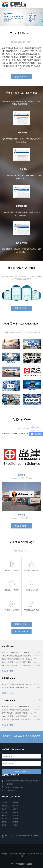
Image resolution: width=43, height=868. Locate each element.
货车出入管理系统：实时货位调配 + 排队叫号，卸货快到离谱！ (18, 662)
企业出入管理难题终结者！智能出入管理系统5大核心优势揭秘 (18, 719)
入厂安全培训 (22, 169)
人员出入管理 (22, 133)
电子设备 (14, 433)
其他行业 (29, 518)
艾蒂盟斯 (22, 515)
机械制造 (6, 433)
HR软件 (16, 835)
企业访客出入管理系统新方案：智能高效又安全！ (18, 656)
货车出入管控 (22, 243)
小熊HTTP (5, 837)
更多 (40, 700)
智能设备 (29, 835)
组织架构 (4, 809)
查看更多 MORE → (22, 77)
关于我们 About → (21, 631)
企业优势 (4, 812)
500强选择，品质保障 (12, 610)
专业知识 (15, 825)
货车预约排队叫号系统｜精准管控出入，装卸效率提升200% (18, 713)
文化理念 (4, 806)
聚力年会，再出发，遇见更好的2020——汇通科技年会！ (18, 688)
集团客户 (22, 433)
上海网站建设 (37, 835)
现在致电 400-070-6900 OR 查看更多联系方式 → (21, 737)
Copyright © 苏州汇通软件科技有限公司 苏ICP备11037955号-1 (22, 855)
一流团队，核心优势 (31, 590)
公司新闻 (15, 815)
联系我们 (4, 825)
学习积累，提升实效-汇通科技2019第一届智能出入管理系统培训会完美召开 (18, 684)
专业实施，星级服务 (12, 570)
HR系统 (11, 835)
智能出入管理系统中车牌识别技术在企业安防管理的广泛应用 (18, 716)
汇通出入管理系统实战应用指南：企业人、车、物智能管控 (18, 659)
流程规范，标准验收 (31, 570)
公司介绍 (4, 803)
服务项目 (4, 815)
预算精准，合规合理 (12, 590)
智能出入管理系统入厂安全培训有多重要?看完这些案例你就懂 (18, 665)
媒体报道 (15, 822)
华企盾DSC (23, 835)
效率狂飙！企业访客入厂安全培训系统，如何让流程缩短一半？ (18, 707)
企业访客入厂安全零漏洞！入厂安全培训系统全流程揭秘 (18, 653)
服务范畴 (4, 822)
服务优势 (4, 819)
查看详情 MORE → (22, 308)
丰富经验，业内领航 (31, 610)
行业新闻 (15, 819)
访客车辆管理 (22, 206)
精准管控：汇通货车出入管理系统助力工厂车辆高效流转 (18, 710)
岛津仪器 (22, 475)
